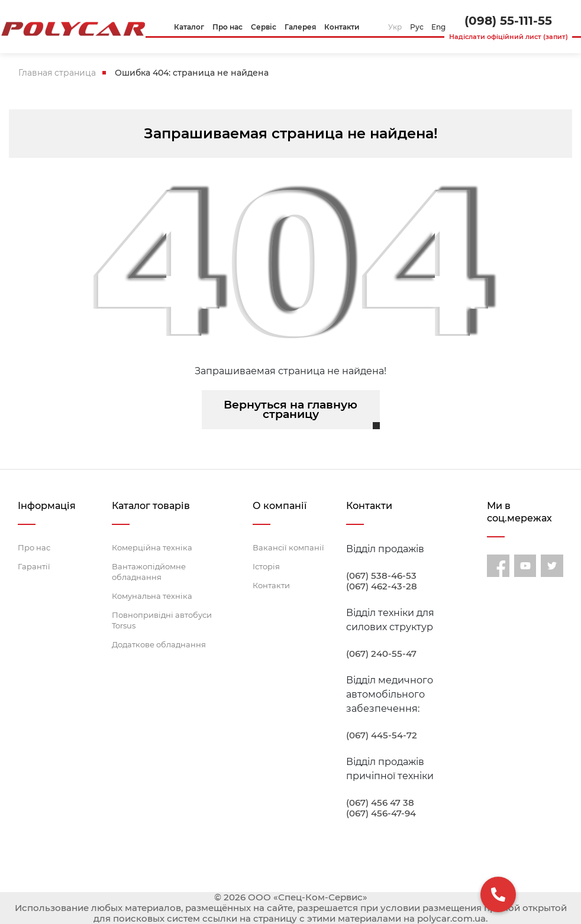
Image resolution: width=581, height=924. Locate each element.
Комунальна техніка (152, 596)
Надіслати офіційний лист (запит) (509, 37)
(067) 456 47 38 (380, 803)
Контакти (271, 585)
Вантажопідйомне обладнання (149, 572)
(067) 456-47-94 (381, 813)
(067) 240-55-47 (381, 654)
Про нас (34, 547)
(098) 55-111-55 (508, 21)
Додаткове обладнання (159, 644)
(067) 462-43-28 (382, 586)
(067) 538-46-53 (381, 576)
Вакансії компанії (288, 547)
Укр (395, 27)
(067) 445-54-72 (382, 735)
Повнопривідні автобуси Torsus (162, 620)
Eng (438, 27)
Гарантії (34, 566)
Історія (266, 566)
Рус (417, 27)
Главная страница (57, 73)
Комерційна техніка (152, 547)
